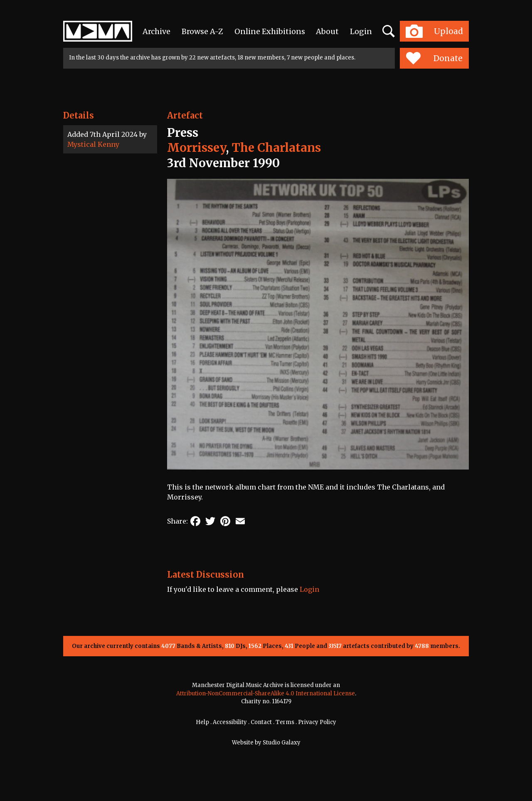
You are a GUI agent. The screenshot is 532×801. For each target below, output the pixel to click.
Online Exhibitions (270, 31)
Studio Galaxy (282, 743)
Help (202, 722)
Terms (285, 722)
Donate (434, 58)
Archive (156, 31)
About (327, 31)
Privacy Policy (317, 722)
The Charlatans (276, 148)
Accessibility (230, 722)
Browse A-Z (202, 31)
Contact (261, 722)
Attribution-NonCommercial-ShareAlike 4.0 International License (266, 693)
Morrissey (196, 148)
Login (361, 31)
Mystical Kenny (93, 144)
